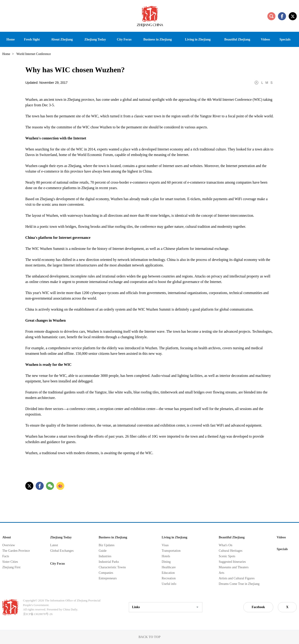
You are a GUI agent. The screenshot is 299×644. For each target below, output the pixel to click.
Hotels (166, 556)
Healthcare (169, 567)
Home (6, 54)
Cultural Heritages (231, 551)
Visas (165, 545)
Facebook (258, 607)
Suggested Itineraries (232, 562)
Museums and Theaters (234, 567)
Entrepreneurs (108, 578)
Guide (103, 551)
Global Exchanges (62, 551)
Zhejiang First (11, 567)
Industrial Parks (109, 562)
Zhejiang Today (61, 537)
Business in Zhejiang (113, 537)
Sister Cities (10, 562)
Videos (281, 537)
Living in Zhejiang (174, 537)
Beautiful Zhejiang (232, 537)
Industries (105, 556)
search (271, 16)
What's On (226, 545)
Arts (221, 573)
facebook (282, 16)
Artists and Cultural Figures (237, 578)
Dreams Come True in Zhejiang (239, 584)
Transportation (171, 551)
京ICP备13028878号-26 (38, 614)
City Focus (57, 564)
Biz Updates (107, 545)
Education (168, 573)
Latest (54, 545)
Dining (166, 562)
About (7, 537)
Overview (9, 545)
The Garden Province (16, 551)
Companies (106, 573)
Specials (282, 549)
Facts (6, 556)
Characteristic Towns (112, 567)
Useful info (169, 584)
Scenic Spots (227, 556)
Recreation (169, 578)
